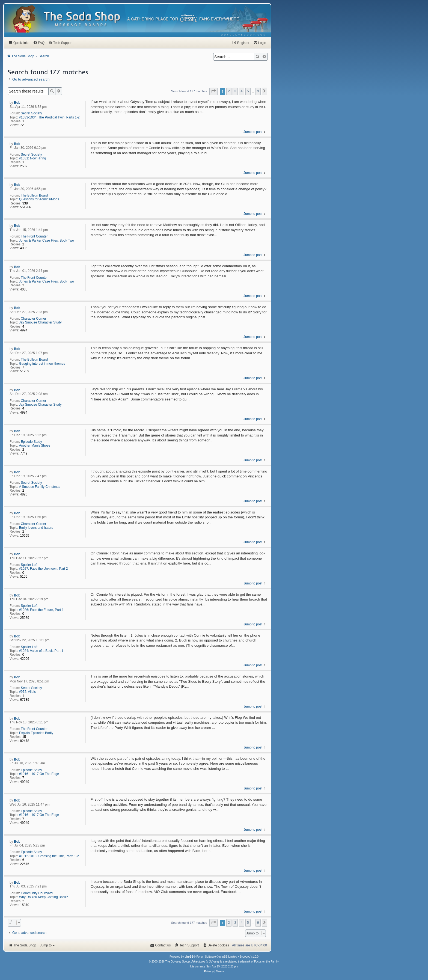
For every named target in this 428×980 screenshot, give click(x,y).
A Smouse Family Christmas (40, 487)
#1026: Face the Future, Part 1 (41, 610)
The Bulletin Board (34, 195)
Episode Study (31, 442)
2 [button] (229, 91)
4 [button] (241, 91)
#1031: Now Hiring (33, 158)
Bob (17, 103)
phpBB (189, 957)
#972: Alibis (27, 692)
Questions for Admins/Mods (39, 199)
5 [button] (248, 91)
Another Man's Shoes (35, 446)
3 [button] (235, 91)
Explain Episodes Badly (36, 733)
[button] (213, 91)
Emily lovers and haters (36, 528)
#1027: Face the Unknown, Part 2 (44, 569)
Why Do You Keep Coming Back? (44, 897)
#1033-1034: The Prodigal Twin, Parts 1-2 (49, 117)
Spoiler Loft (29, 565)
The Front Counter (34, 236)
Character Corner (33, 319)
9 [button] (258, 91)
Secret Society (31, 113)
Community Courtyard (37, 893)
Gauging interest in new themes (42, 364)
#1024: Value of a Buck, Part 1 (41, 651)
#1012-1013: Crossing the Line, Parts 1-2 (49, 856)
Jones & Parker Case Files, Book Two (47, 240)
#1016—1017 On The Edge (39, 774)
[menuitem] (244, 35)
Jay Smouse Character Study (40, 322)
